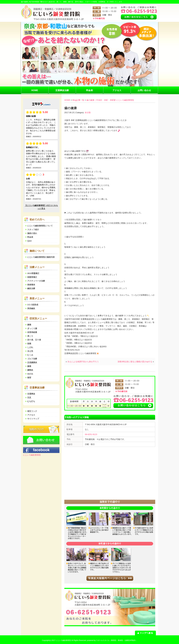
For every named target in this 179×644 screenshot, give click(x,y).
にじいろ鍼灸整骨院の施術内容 (41, 257)
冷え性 (30, 351)
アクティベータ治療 (36, 281)
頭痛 (29, 344)
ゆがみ (30, 374)
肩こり (30, 336)
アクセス (117, 90)
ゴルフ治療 (32, 359)
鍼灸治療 (31, 288)
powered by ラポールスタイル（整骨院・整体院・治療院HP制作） (112, 640)
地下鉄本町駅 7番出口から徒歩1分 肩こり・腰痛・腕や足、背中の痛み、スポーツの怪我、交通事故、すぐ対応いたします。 (76, 2)
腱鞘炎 (30, 370)
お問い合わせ (144, 90)
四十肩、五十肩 (34, 340)
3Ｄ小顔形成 (33, 305)
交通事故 (31, 394)
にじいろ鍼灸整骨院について (40, 226)
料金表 (89, 90)
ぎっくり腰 (32, 328)
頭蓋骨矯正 (32, 277)
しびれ (30, 347)
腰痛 (29, 325)
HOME (35, 90)
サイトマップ (33, 419)
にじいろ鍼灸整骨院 (32, 455)
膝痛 (29, 366)
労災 (29, 398)
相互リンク (32, 411)
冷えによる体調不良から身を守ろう (83, 362)
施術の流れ (32, 233)
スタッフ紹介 (33, 230)
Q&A (29, 241)
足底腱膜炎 (32, 362)
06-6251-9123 (91, 434)
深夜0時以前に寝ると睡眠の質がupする (135, 362)
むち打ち (31, 401)
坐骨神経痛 (32, 332)
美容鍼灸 (31, 308)
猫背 (29, 378)
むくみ (30, 355)
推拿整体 (31, 285)
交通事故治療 (62, 90)
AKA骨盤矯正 (33, 273)
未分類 (88, 113)
